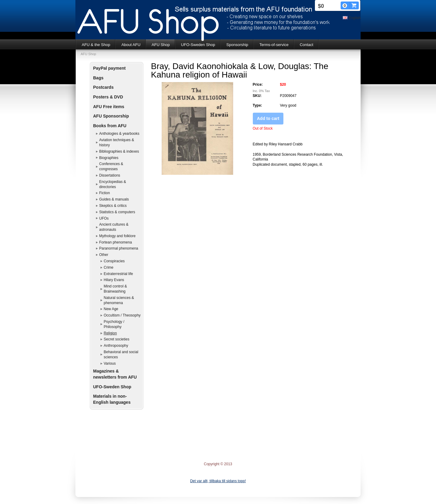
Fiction (105, 193)
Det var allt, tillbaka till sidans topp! (218, 481)
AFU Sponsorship (111, 116)
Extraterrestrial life (119, 274)
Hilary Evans (114, 280)
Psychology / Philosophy (114, 324)
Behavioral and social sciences (121, 355)
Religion (110, 333)
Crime (109, 267)
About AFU (131, 45)
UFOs (104, 218)
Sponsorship (237, 45)
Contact (307, 45)
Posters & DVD (108, 97)
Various (110, 363)
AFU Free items (109, 107)
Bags (98, 78)
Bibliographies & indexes (119, 151)
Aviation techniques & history (117, 143)
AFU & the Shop (96, 45)
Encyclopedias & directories (113, 184)
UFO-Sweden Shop (198, 45)
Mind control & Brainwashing (116, 289)
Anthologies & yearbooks (119, 134)
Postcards (104, 87)
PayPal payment (109, 68)
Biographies (109, 158)
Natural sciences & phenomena (119, 300)
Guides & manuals (114, 199)
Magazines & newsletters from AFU (115, 374)
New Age (111, 309)
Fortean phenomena (116, 242)
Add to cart (268, 118)
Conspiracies (114, 261)
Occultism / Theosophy (122, 315)
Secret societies (117, 339)
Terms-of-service (274, 45)
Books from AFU (110, 126)
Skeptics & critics (113, 206)
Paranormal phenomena (119, 248)
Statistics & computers (117, 212)
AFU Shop (161, 45)
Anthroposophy (116, 346)
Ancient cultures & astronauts (114, 227)
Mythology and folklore (117, 236)
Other (104, 255)
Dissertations (110, 175)
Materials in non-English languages (112, 399)
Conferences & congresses (111, 166)
